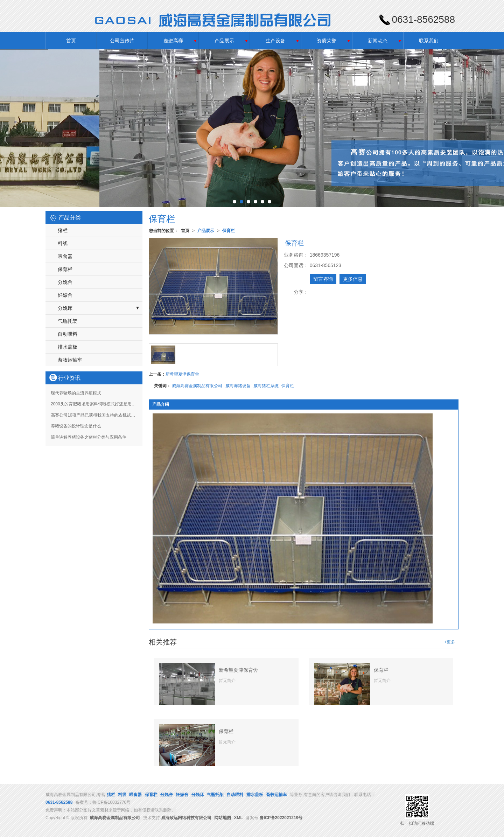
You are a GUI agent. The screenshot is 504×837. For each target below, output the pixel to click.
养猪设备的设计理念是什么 (76, 426)
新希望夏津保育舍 (182, 374)
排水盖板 (68, 347)
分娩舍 (65, 282)
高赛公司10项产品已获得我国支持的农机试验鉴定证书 (101, 415)
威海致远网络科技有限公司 (186, 818)
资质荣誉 (327, 41)
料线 (63, 243)
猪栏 (63, 230)
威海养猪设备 (238, 386)
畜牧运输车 (70, 360)
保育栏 (229, 231)
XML (239, 818)
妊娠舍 (65, 295)
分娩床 (65, 308)
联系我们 (429, 41)
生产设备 (275, 41)
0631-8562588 (59, 802)
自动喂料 (68, 334)
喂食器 (65, 256)
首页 (71, 41)
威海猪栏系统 (266, 386)
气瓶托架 (68, 321)
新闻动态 (378, 41)
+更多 (450, 642)
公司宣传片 (122, 41)
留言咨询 (323, 279)
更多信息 (353, 279)
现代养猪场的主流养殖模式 (76, 393)
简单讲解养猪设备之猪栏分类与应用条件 (89, 437)
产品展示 (224, 41)
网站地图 (223, 818)
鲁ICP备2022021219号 (281, 818)
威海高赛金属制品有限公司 (197, 386)
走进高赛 (173, 41)
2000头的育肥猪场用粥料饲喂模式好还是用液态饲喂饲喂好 (106, 404)
